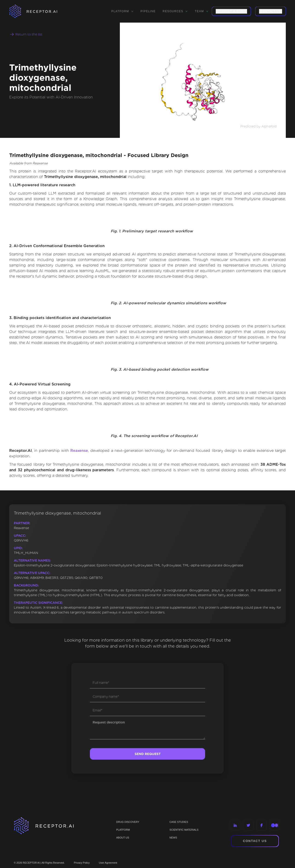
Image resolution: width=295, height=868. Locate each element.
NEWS (173, 838)
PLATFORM (123, 830)
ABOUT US (123, 838)
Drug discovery (128, 822)
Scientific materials (184, 830)
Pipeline (148, 11)
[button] (122, 11)
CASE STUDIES (179, 822)
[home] (39, 11)
